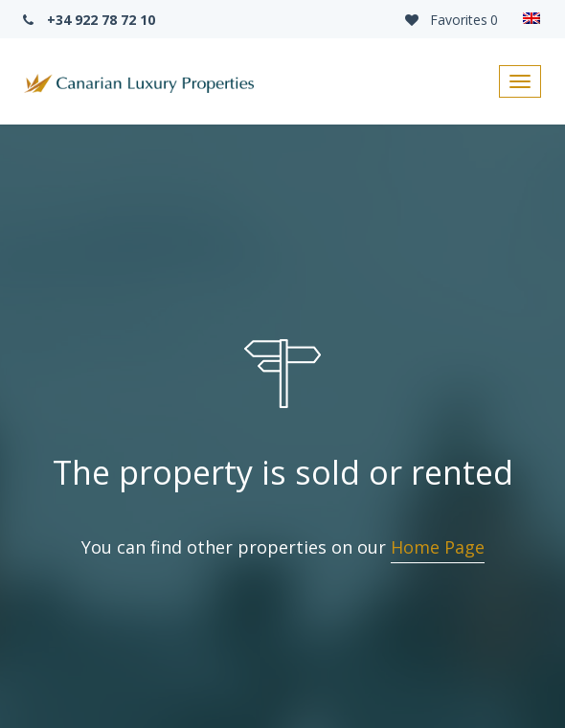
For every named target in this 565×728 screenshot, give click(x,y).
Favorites (450, 20)
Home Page (438, 547)
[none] (531, 19)
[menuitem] (531, 19)
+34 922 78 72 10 (87, 20)
